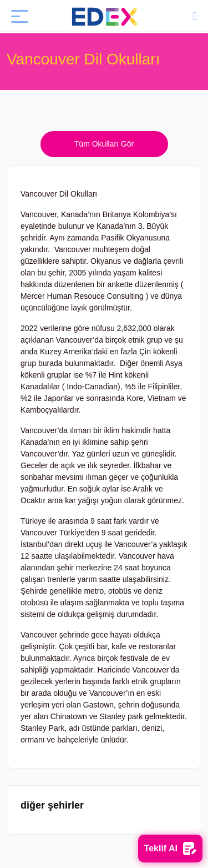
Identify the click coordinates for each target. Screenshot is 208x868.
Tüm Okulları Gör (104, 144)
